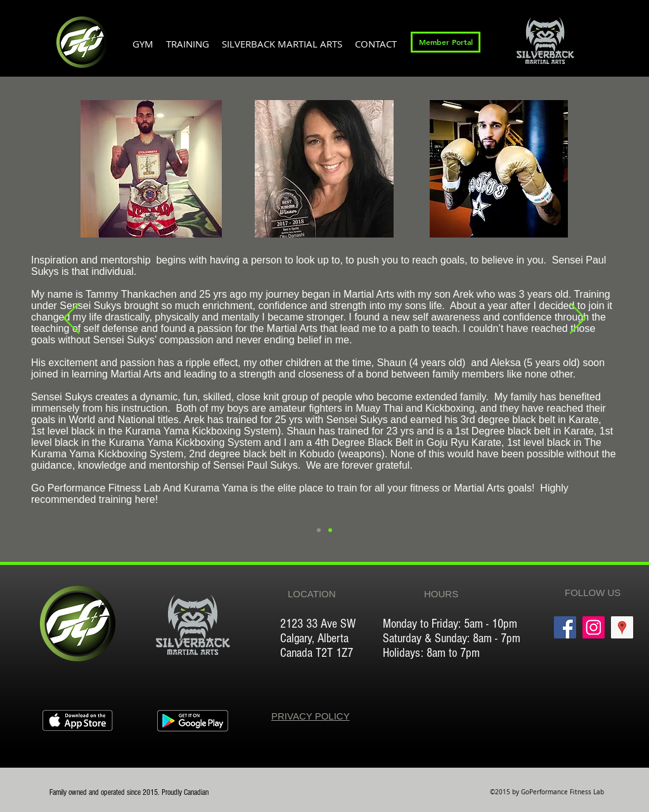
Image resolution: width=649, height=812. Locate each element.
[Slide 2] (319, 530)
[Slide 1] (330, 530)
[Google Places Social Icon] (622, 627)
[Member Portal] (446, 42)
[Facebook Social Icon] (565, 627)
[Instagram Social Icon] (594, 627)
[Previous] (71, 319)
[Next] (578, 319)
